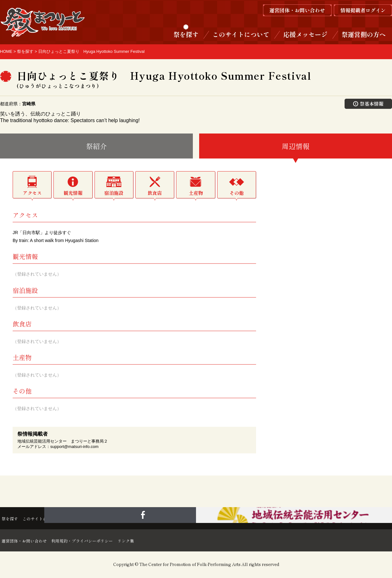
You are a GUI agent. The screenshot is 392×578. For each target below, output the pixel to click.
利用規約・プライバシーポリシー (101, 541)
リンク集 (157, 541)
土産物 (196, 193)
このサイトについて (241, 34)
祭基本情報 (368, 104)
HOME (6, 51)
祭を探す (186, 34)
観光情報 (73, 193)
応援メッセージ (305, 34)
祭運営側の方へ (364, 34)
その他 (237, 193)
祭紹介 (96, 146)
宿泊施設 (114, 193)
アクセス (32, 193)
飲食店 (155, 193)
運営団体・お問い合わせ (28, 541)
